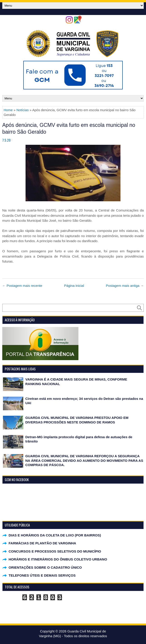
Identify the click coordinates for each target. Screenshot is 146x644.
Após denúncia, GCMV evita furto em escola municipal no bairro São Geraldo (69, 128)
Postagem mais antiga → (125, 286)
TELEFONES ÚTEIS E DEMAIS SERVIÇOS (42, 575)
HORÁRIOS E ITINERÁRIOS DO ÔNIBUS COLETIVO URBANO (58, 559)
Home (8, 110)
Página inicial (74, 286)
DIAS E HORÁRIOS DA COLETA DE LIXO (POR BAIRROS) (55, 535)
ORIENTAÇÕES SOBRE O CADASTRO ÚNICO (45, 567)
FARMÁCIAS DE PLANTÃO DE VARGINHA (42, 543)
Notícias (23, 110)
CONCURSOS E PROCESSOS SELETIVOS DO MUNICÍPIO (55, 551)
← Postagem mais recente (22, 286)
